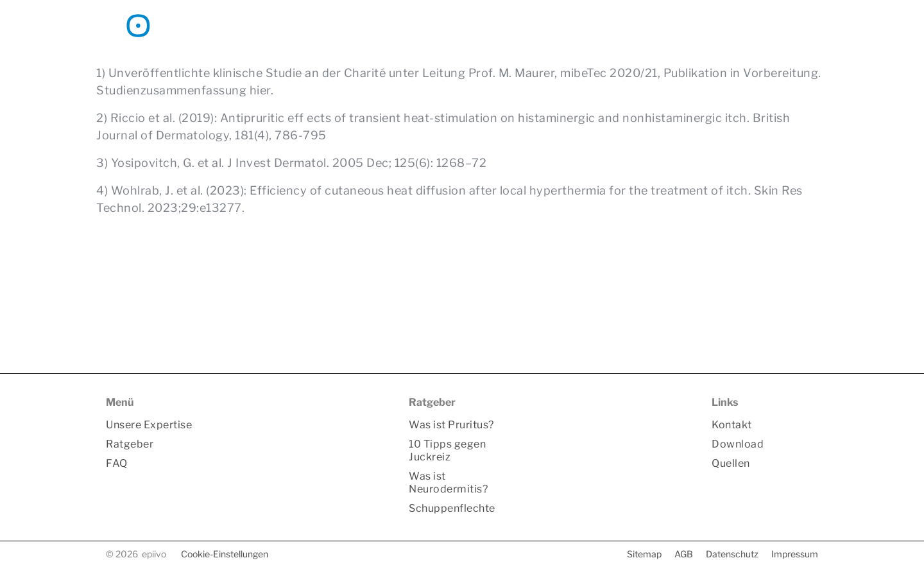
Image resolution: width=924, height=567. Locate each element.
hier (260, 90)
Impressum (795, 554)
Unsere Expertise (467, 25)
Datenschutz (732, 554)
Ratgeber (558, 25)
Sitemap (644, 554)
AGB (684, 554)
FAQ (617, 25)
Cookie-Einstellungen (225, 554)
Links (725, 402)
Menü (120, 402)
